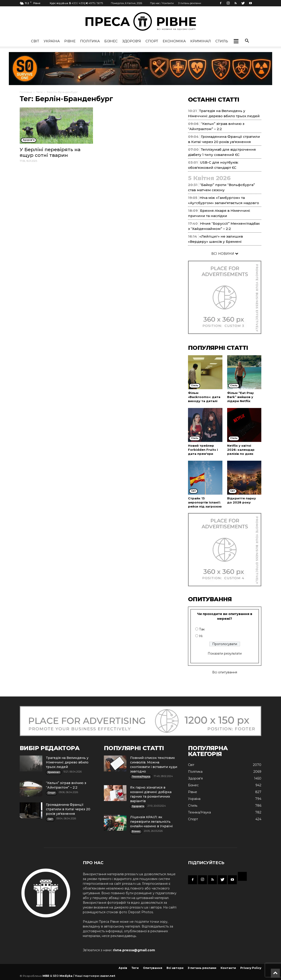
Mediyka (66, 976)
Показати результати (225, 653)
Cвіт (35, 41)
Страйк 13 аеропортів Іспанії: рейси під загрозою (205, 502)
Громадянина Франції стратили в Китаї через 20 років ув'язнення (68, 809)
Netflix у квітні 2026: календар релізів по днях (241, 450)
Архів (123, 968)
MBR (46, 976)
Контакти (228, 968)
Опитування (153, 968)
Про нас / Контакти (162, 3)
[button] (236, 41)
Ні (201, 636)
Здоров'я (132, 41)
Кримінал (201, 41)
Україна (52, 41)
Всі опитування (225, 672)
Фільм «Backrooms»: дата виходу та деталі (204, 397)
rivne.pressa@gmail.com (134, 950)
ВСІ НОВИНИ (225, 254)
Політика (90, 41)
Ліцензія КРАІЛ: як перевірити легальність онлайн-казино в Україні (151, 822)
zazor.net (108, 976)
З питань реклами (190, 3)
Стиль (222, 41)
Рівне (70, 41)
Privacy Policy (251, 968)
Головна (26, 92)
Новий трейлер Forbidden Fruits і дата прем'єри (203, 450)
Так (202, 629)
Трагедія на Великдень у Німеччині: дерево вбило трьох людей (67, 762)
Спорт (152, 41)
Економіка (174, 41)
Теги (39, 92)
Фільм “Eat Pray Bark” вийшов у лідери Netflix (241, 397)
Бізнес (111, 41)
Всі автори (175, 968)
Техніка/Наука (199, 812)
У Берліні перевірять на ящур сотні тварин (50, 152)
